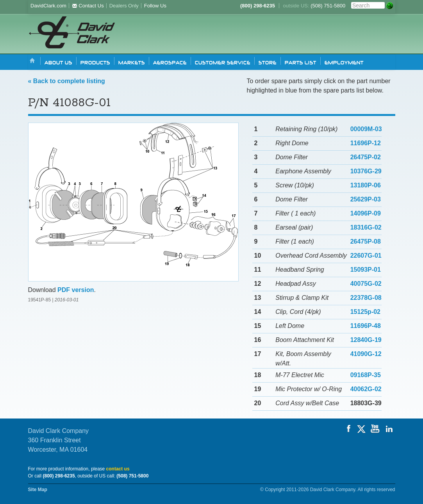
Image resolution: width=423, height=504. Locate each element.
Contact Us (88, 6)
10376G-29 (366, 171)
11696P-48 (366, 326)
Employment (344, 62)
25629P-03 (366, 199)
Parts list (301, 62)
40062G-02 (366, 389)
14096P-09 (366, 213)
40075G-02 (366, 284)
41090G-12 (366, 354)
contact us (118, 469)
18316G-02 (366, 227)
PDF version (76, 290)
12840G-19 (366, 340)
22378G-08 (366, 298)
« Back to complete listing (67, 81)
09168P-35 (366, 375)
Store (268, 62)
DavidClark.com (48, 6)
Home (32, 61)
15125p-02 (365, 312)
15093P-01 (366, 270)
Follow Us (155, 6)
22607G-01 (366, 256)
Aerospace (170, 62)
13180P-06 (366, 185)
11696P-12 (366, 143)
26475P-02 (366, 157)
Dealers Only (124, 6)
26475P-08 (366, 241)
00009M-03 (366, 129)
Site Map (38, 490)
